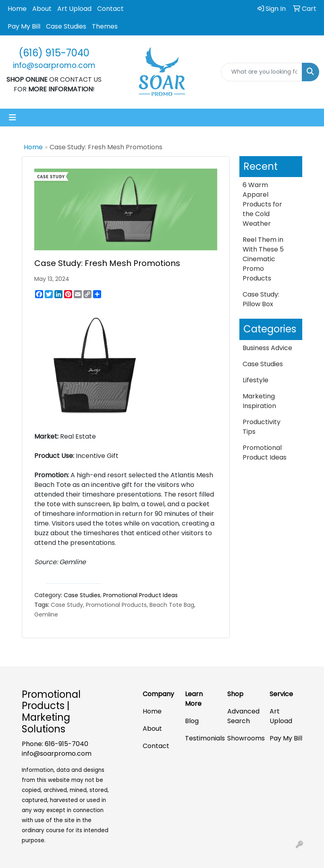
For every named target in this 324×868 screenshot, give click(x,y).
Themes (105, 26)
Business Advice (267, 348)
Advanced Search (243, 716)
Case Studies (66, 26)
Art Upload (74, 9)
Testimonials (201, 738)
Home (17, 9)
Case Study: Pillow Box (261, 299)
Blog (192, 721)
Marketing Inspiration (259, 401)
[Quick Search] (262, 72)
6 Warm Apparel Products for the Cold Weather (262, 204)
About (42, 9)
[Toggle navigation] (12, 118)
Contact (110, 9)
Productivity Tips (262, 427)
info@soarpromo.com (57, 754)
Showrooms (244, 738)
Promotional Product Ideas (140, 595)
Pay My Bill (24, 26)
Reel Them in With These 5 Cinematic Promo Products (263, 259)
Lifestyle (255, 380)
